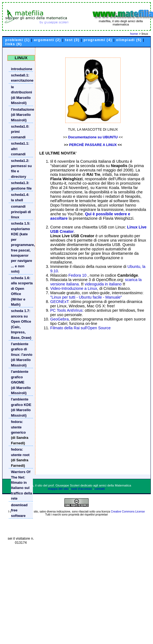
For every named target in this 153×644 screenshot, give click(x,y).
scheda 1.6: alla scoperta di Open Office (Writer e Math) (22, 291)
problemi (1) (18, 40)
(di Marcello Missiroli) (21, 100)
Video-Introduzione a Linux (74, 288)
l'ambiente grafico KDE (21, 402)
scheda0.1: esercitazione (22, 78)
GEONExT (59, 302)
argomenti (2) (47, 40)
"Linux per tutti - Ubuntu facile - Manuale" (86, 297)
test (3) (72, 40)
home (134, 34)
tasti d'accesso (82, 489)
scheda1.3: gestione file (21, 185)
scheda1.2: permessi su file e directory (21, 169)
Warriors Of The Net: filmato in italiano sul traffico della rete (22, 485)
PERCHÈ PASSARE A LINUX (93, 145)
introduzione (22, 69)
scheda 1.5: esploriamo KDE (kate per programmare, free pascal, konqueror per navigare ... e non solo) (22, 247)
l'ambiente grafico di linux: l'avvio (22, 349)
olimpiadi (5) (129, 40)
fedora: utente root (20, 452)
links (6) (14, 44)
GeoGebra (59, 319)
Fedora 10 (78, 275)
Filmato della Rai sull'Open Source (80, 328)
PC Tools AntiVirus (66, 310)
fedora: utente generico (18, 427)
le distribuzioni (22, 90)
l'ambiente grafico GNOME (20, 377)
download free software (19, 510)
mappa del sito (58, 489)
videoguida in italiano (103, 284)
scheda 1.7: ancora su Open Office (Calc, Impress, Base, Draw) (21, 324)
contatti (100, 489)
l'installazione (22, 109)
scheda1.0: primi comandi (20, 132)
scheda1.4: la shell (20, 197)
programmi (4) (98, 40)
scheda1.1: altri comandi (20, 149)
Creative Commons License (128, 512)
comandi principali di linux (21, 212)
